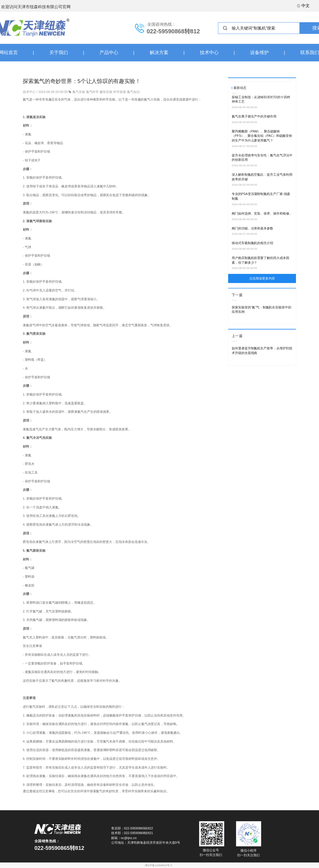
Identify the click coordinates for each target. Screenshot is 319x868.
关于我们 (59, 52)
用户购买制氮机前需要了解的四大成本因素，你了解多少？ (260, 260)
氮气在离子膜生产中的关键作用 (254, 116)
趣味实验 (106, 92)
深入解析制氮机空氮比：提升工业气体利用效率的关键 (262, 177)
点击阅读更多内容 (262, 278)
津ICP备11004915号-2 (158, 865)
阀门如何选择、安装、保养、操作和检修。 (262, 213)
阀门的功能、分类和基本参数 (252, 228)
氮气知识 (133, 92)
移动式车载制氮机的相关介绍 (252, 243)
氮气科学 (93, 92)
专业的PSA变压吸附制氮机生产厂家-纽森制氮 (261, 196)
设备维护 (259, 52)
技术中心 (209, 52)
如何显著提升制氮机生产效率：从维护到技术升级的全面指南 (262, 351)
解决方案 (159, 52)
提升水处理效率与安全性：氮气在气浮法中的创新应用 (262, 158)
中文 (303, 6)
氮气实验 (79, 92)
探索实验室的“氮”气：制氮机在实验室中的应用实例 (262, 310)
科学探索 (120, 92)
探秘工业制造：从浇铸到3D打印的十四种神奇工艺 (261, 99)
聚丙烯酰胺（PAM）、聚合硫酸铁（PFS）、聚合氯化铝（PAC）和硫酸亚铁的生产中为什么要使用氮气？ (262, 136)
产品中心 (109, 52)
